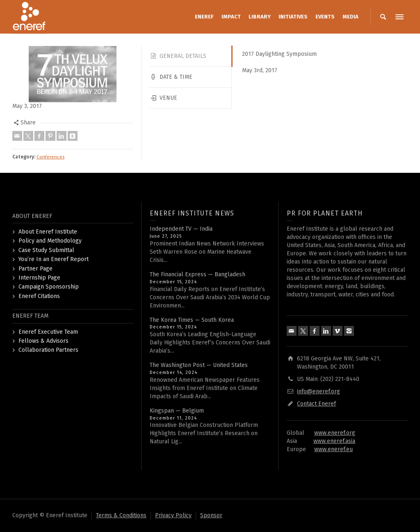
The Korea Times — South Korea (192, 320)
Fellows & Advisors (43, 341)
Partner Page (35, 269)
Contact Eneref (316, 404)
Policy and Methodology (50, 241)
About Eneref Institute (48, 232)
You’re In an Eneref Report (54, 259)
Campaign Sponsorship (49, 287)
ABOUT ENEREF (32, 216)
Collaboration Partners (48, 350)
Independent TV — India (181, 229)
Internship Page (39, 278)
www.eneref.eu (333, 449)
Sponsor (211, 515)
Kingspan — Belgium (177, 411)
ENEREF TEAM (30, 316)
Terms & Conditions (121, 515)
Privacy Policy (173, 515)
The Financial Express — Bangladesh (197, 274)
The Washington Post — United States (199, 365)
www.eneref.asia (334, 441)
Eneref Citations (39, 296)
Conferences (50, 157)
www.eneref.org (335, 433)
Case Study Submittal (46, 250)
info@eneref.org (318, 391)
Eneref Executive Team (48, 332)
